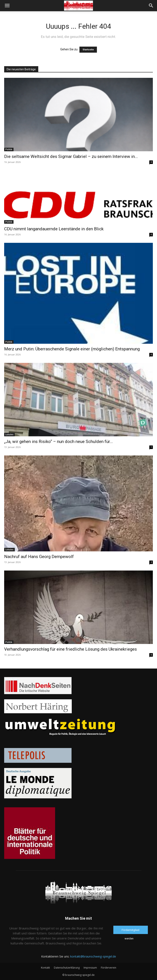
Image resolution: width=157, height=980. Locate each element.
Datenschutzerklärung (67, 968)
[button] (7, 6)
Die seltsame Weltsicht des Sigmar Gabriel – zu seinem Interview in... (71, 156)
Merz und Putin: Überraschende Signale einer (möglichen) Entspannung (72, 349)
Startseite (88, 50)
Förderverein (109, 968)
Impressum (90, 968)
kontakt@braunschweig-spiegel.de (93, 956)
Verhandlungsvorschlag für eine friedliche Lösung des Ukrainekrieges (70, 649)
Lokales (9, 434)
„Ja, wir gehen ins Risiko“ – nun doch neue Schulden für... (59, 442)
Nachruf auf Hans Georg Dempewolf (39, 557)
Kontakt (45, 968)
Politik (9, 149)
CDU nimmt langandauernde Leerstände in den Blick (54, 229)
